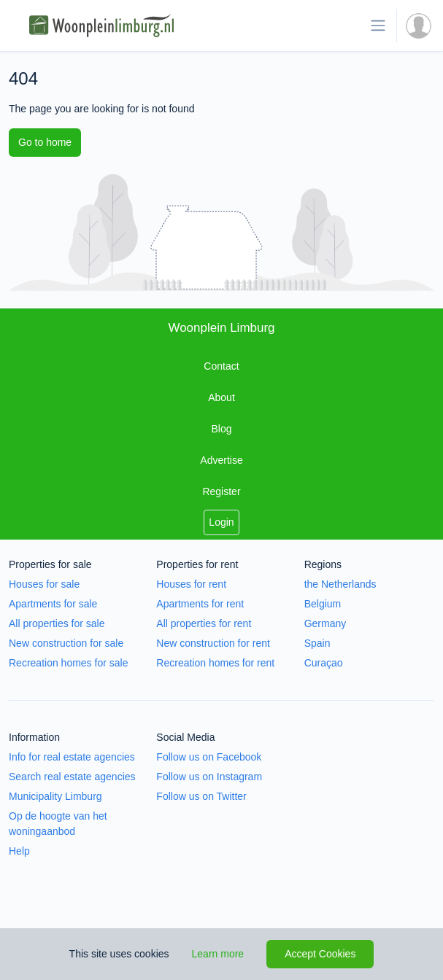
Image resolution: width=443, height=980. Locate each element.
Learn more (218, 954)
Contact (221, 366)
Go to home (45, 142)
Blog (221, 429)
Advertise (221, 460)
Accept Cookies (320, 954)
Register (221, 491)
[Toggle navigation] (378, 26)
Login (221, 522)
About (221, 397)
